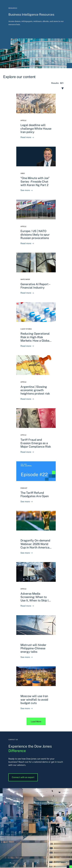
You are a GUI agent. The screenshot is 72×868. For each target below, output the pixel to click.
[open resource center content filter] (35, 88)
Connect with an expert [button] (23, 777)
